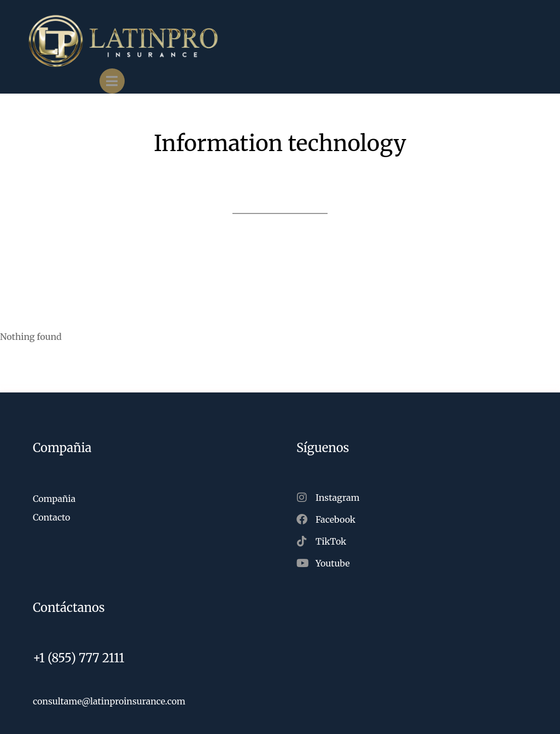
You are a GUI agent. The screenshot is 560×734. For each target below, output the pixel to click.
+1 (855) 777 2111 (79, 658)
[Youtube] (412, 563)
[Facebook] (412, 519)
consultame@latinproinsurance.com (109, 701)
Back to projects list (280, 202)
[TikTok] (412, 541)
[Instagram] (412, 498)
